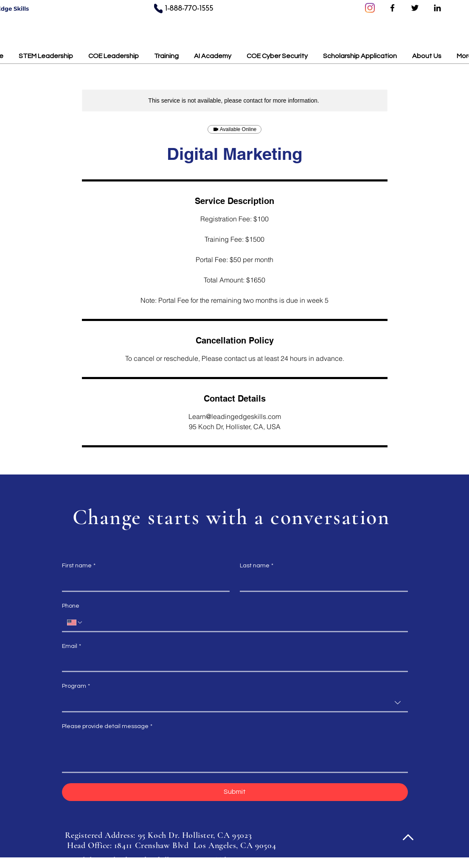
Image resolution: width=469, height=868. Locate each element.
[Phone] (158, 8)
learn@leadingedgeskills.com (139, 860)
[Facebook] (392, 8)
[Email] (232, 662)
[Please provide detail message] (235, 753)
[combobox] (235, 703)
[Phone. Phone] (243, 622)
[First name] (143, 582)
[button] (360, 52)
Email (72, 647)
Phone (71, 606)
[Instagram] (370, 8)
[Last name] (321, 582)
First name (79, 566)
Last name (257, 566)
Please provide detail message (107, 727)
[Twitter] (415, 8)
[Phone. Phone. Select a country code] (75, 622)
